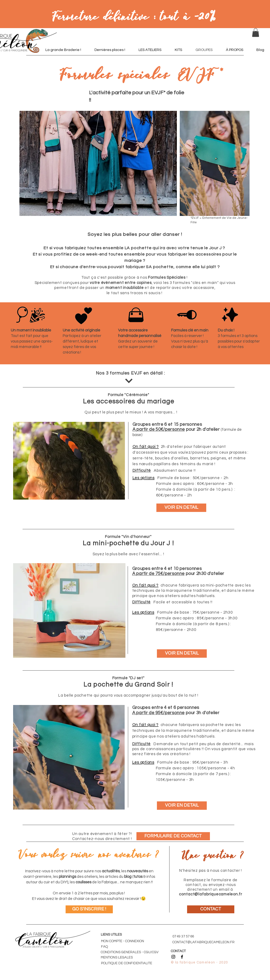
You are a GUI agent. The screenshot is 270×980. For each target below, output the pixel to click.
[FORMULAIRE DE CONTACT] (173, 836)
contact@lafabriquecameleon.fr (211, 894)
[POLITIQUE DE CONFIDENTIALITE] (129, 963)
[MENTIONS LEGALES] (118, 957)
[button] (256, 32)
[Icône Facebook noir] (182, 957)
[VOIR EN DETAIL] (181, 508)
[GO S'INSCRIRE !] (89, 909)
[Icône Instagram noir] (173, 957)
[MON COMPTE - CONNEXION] (125, 941)
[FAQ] (109, 947)
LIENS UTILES (111, 935)
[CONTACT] (211, 909)
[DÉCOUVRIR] (129, 381)
